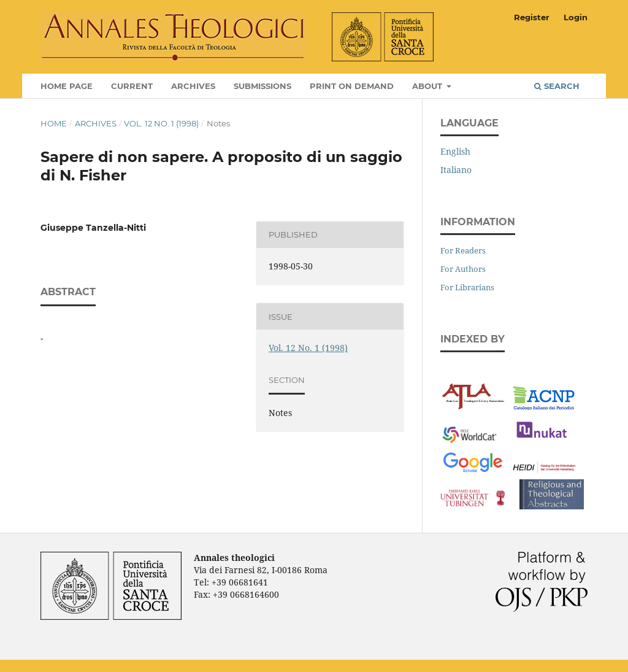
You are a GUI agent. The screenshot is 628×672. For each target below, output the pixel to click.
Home (54, 123)
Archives (193, 86)
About (428, 86)
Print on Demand (352, 86)
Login (576, 17)
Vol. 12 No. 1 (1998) (161, 123)
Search (557, 86)
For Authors (463, 269)
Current (132, 86)
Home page (67, 86)
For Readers (463, 250)
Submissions (262, 86)
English (455, 151)
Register (532, 17)
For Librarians (467, 287)
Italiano (456, 170)
